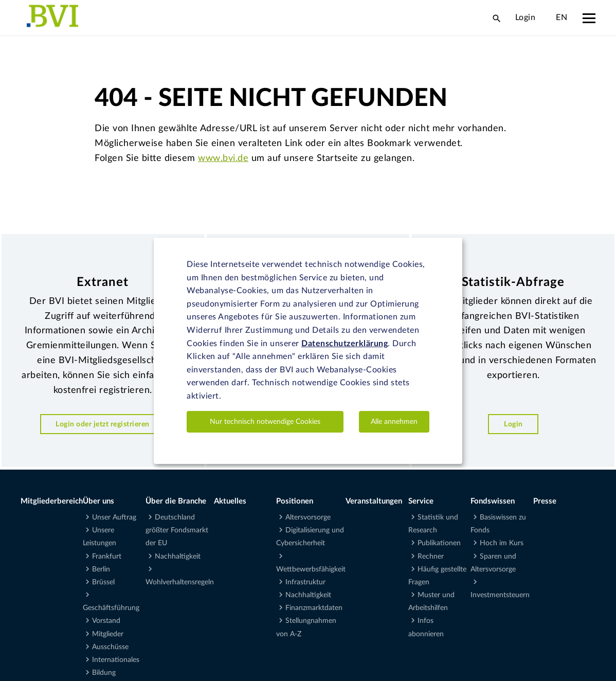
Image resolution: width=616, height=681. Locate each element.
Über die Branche (176, 501)
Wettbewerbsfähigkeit (311, 569)
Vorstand (106, 621)
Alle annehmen (394, 422)
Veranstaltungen (374, 501)
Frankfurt (107, 557)
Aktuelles (230, 501)
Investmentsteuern (500, 595)
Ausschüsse (110, 647)
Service (421, 501)
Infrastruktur (305, 582)
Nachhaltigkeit (178, 557)
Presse (545, 501)
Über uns (98, 501)
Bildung (104, 673)
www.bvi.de (223, 158)
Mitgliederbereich (52, 501)
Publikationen (439, 543)
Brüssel (103, 582)
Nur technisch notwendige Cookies (265, 422)
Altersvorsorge (308, 517)
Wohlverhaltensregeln (180, 582)
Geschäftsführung (111, 608)
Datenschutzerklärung (345, 344)
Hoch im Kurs (502, 543)
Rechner (431, 557)
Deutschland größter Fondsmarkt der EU (177, 530)
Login (526, 17)
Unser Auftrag (114, 517)
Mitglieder (108, 634)
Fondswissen (493, 501)
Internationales (116, 660)
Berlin (101, 569)
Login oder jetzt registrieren (103, 424)
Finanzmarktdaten (314, 608)
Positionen (295, 501)
